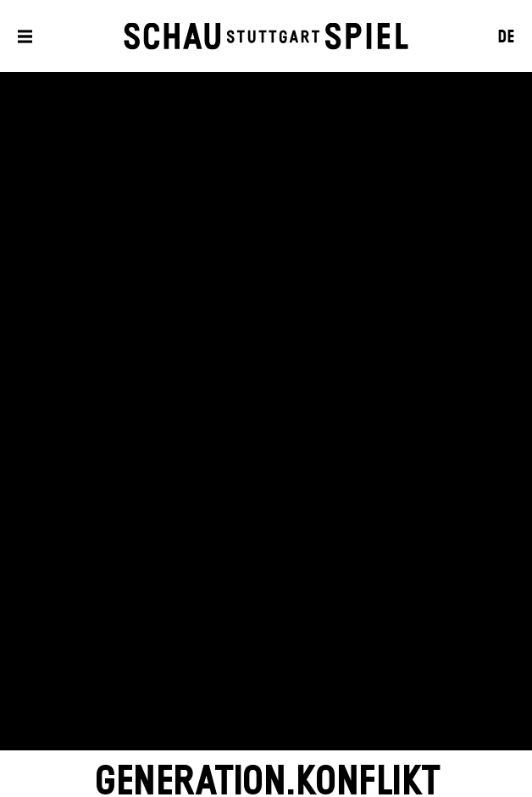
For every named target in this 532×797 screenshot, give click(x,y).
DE (506, 37)
